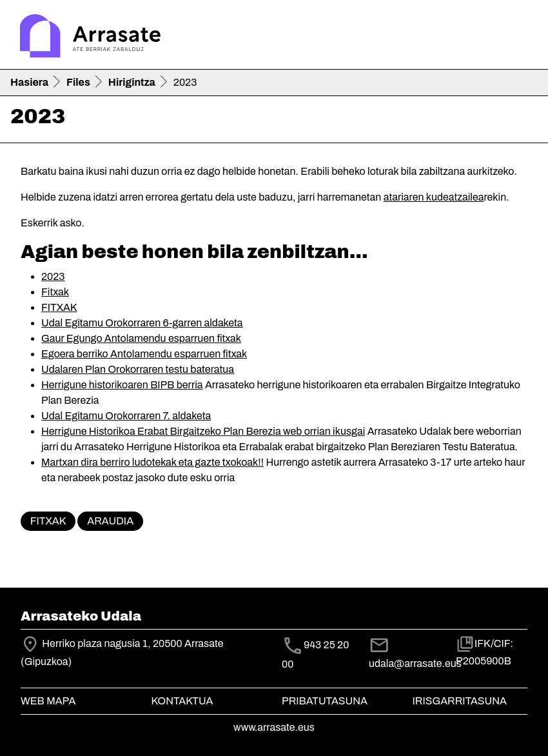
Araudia (110, 521)
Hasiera (29, 82)
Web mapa (48, 701)
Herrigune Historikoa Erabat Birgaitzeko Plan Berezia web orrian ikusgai (203, 431)
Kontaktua (182, 701)
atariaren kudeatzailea (434, 197)
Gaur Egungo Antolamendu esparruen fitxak (141, 338)
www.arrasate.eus (274, 727)
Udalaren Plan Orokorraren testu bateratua (138, 369)
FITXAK (59, 307)
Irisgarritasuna (460, 701)
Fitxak (55, 292)
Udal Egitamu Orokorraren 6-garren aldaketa (142, 323)
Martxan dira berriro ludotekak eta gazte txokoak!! (152, 462)
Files (78, 82)
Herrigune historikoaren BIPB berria (122, 385)
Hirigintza (132, 82)
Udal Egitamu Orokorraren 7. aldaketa (126, 416)
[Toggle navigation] (520, 37)
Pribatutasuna (325, 701)
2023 (53, 276)
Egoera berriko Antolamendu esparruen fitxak (144, 354)
